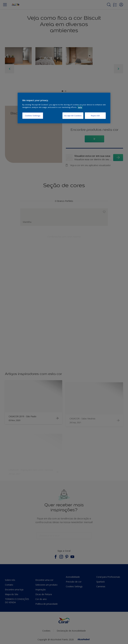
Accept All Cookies (73, 116)
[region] (64, 108)
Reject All (95, 116)
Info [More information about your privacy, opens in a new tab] (80, 107)
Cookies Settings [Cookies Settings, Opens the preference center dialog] (33, 116)
